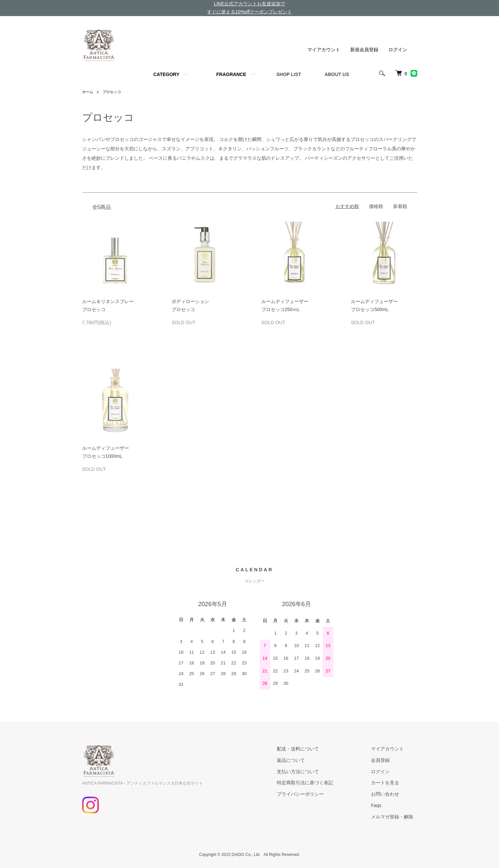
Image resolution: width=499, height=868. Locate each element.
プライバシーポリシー (312, 794)
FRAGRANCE (231, 74)
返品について (303, 760)
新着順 (400, 206)
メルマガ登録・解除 (396, 817)
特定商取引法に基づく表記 (317, 783)
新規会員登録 (364, 50)
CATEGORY (166, 74)
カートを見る (389, 783)
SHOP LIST (289, 74)
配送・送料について (310, 749)
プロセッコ (114, 92)
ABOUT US (337, 74)
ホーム (88, 92)
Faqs (380, 805)
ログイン (398, 50)
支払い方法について (310, 772)
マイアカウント (324, 50)
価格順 (376, 206)
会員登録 (384, 760)
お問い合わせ (389, 794)
